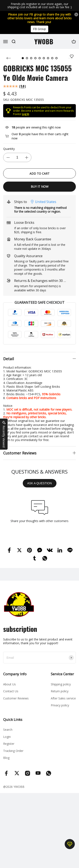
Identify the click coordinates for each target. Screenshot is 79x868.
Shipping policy (61, 688)
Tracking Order (13, 755)
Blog (6, 761)
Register (9, 747)
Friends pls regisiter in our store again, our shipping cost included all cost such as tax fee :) (40, 6)
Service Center (62, 678)
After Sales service (63, 702)
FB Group (39, 29)
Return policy (60, 695)
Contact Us (11, 695)
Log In (25, 118)
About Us (9, 688)
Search (8, 733)
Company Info (15, 678)
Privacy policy (60, 709)
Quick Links (13, 723)
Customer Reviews (16, 702)
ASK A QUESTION (39, 487)
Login (7, 740)
